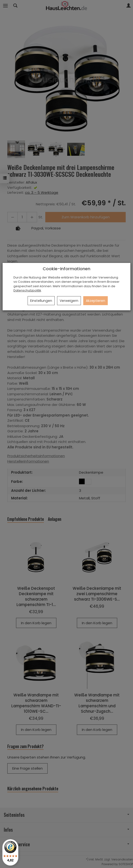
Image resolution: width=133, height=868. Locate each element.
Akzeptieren (96, 301)
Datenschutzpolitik (27, 290)
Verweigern (69, 301)
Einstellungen (41, 301)
